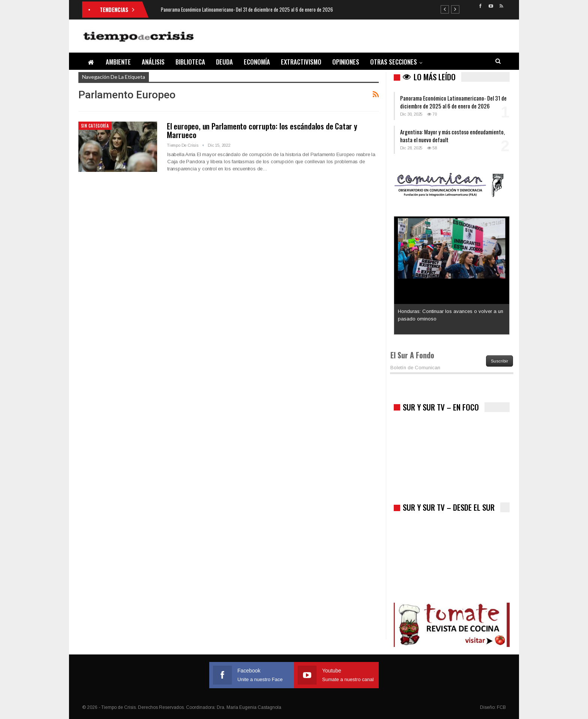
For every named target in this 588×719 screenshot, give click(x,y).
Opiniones (346, 62)
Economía (257, 62)
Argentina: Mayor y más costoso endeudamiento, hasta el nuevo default (452, 136)
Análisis (153, 62)
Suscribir (499, 361)
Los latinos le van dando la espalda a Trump (448, 224)
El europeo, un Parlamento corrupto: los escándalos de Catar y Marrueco (262, 130)
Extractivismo (301, 62)
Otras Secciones (394, 62)
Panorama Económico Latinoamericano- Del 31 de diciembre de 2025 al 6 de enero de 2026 (247, 9)
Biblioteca (190, 62)
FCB (501, 707)
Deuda (224, 62)
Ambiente (118, 62)
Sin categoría (95, 126)
